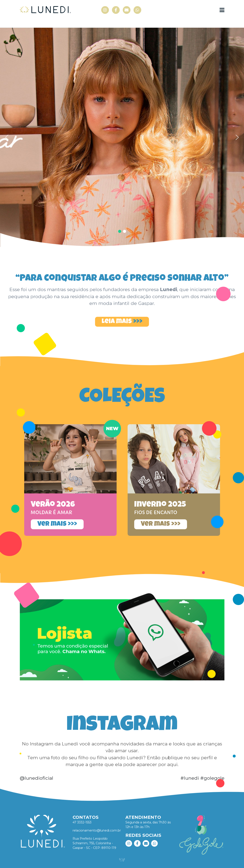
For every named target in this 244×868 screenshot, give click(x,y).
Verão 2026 (53, 505)
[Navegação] (222, 10)
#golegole (212, 778)
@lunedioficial (37, 778)
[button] (122, 137)
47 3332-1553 (82, 822)
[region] (122, 137)
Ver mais (53, 524)
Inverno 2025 (160, 505)
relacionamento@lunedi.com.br (97, 830)
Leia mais (117, 322)
